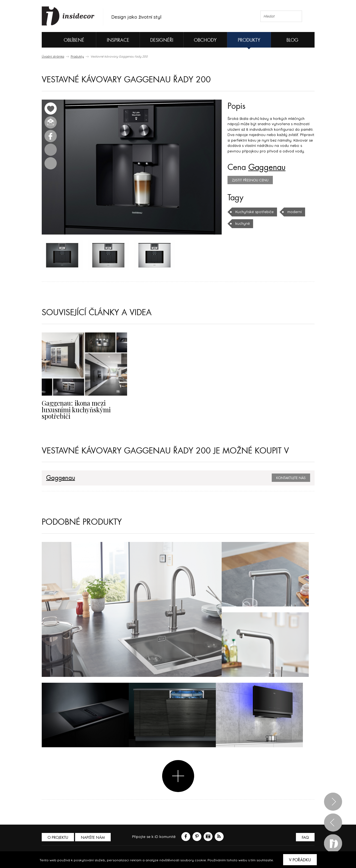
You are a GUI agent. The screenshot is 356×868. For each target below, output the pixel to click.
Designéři (162, 40)
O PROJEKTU (58, 838)
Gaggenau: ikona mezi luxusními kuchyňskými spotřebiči (76, 410)
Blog (292, 40)
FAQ (305, 838)
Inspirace (118, 40)
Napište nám (93, 838)
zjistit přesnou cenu (250, 180)
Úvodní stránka (53, 56)
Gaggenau (267, 167)
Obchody (205, 40)
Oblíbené (65, 40)
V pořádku (300, 860)
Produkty (249, 40)
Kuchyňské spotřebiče (254, 212)
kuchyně (243, 223)
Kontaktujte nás (291, 478)
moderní (295, 212)
